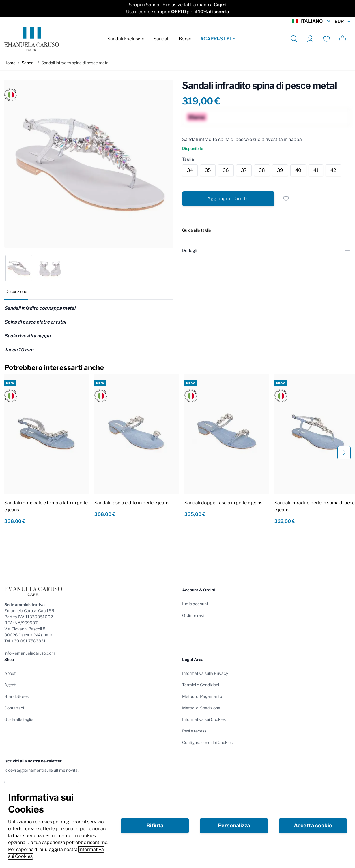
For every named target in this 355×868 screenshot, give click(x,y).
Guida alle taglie (19, 719)
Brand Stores (16, 696)
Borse (185, 39)
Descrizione (16, 291)
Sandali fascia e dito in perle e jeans (132, 503)
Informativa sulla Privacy (205, 673)
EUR (343, 22)
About (10, 673)
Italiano (312, 21)
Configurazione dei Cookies (207, 742)
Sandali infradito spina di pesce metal (75, 63)
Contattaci (14, 708)
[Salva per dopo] (286, 199)
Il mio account (195, 604)
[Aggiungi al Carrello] (228, 199)
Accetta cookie (313, 825)
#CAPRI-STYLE (218, 39)
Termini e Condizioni (201, 685)
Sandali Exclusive (164, 5)
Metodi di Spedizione (201, 708)
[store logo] (32, 39)
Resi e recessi (195, 731)
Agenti (10, 685)
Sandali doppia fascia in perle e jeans (223, 503)
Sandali (161, 39)
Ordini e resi (193, 615)
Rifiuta (155, 825)
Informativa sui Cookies (204, 719)
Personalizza (234, 825)
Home (10, 63)
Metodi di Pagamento (202, 696)
